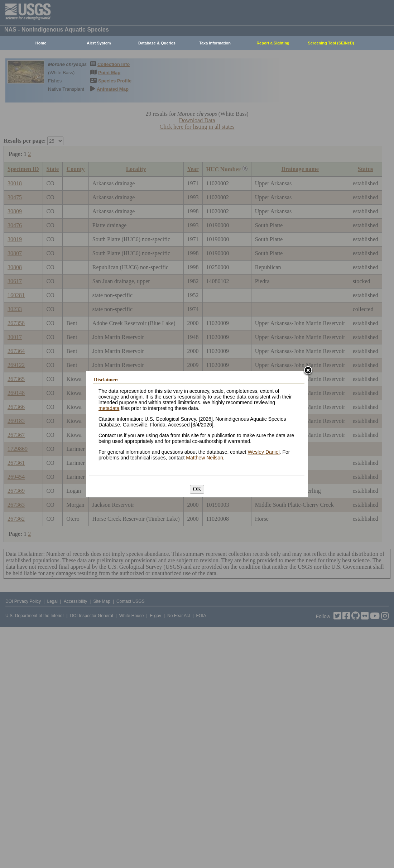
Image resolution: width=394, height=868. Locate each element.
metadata (109, 408)
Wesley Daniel (263, 452)
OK (197, 489)
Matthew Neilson (205, 458)
